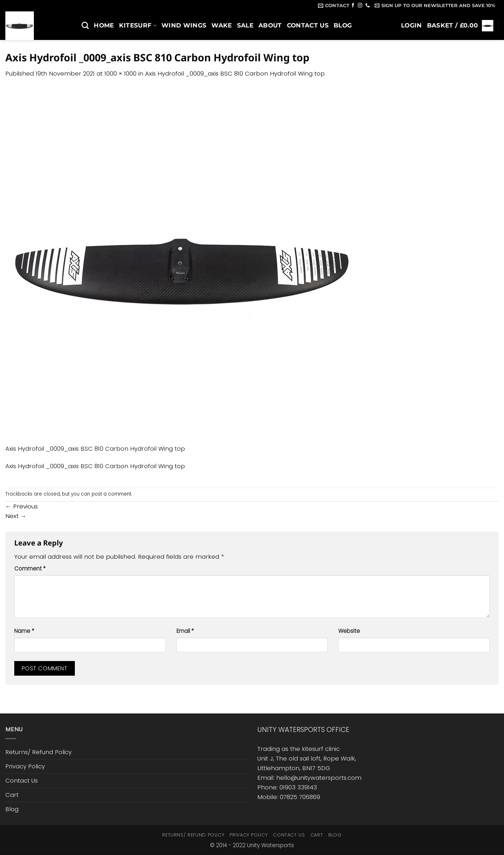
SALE (245, 25)
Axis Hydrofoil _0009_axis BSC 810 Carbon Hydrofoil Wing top (235, 73)
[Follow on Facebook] (353, 6)
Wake (222, 25)
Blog (343, 25)
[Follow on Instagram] (360, 6)
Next (16, 516)
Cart (12, 795)
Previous (22, 506)
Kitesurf (138, 25)
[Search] (85, 25)
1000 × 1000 (120, 73)
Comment (30, 569)
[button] (435, 5)
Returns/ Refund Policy (38, 752)
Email (185, 631)
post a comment (111, 494)
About (270, 25)
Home (104, 25)
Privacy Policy (25, 766)
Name (24, 631)
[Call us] (368, 6)
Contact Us (308, 25)
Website (349, 631)
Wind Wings (184, 25)
